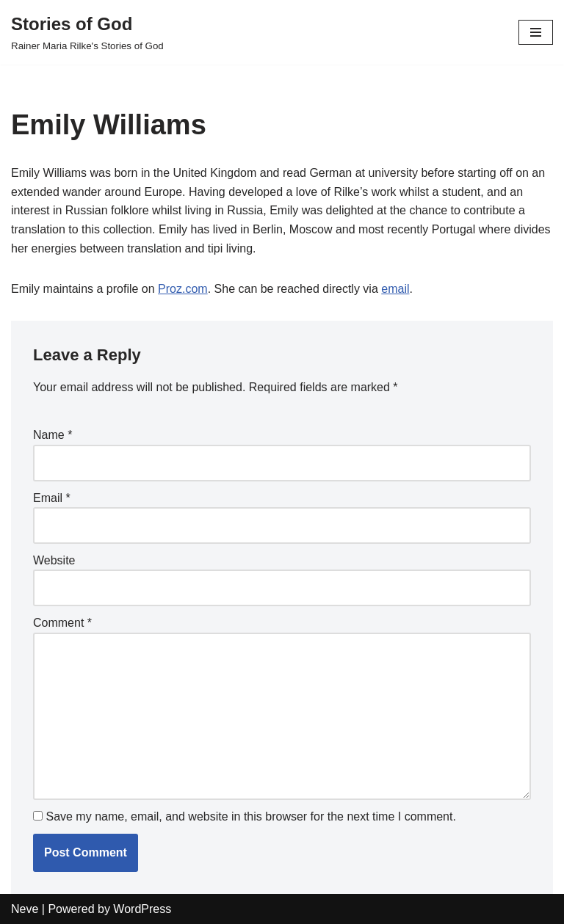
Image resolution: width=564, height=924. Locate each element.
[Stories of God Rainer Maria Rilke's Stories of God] (87, 32)
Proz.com (183, 289)
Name (53, 435)
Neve (25, 909)
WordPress (142, 909)
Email (52, 498)
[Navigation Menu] (536, 32)
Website (54, 560)
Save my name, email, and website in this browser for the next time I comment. (250, 816)
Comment (62, 623)
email (395, 289)
